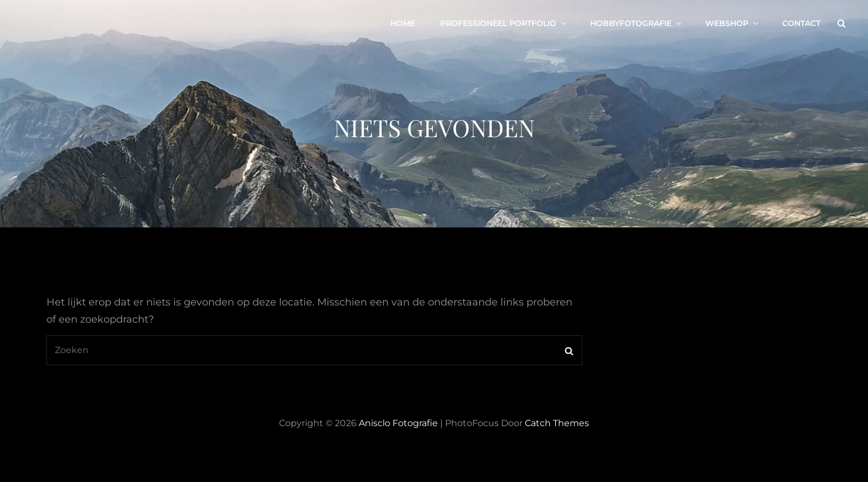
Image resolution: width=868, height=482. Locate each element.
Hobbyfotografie (637, 23)
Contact (801, 23)
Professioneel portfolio (504, 23)
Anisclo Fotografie (398, 423)
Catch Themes (557, 423)
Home (403, 23)
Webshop (733, 23)
